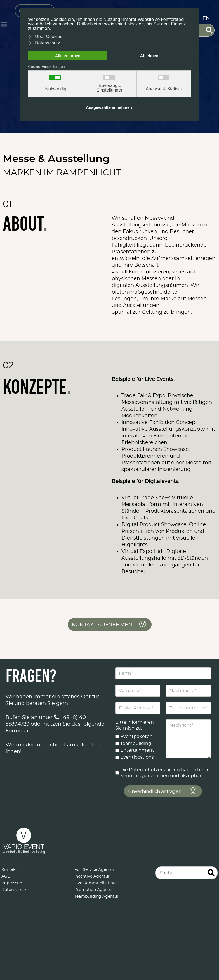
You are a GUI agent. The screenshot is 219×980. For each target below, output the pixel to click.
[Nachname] (188, 691)
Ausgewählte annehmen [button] (109, 107)
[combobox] (186, 873)
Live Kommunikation (95, 883)
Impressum (13, 883)
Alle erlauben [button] (68, 56)
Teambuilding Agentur (96, 897)
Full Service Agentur (94, 870)
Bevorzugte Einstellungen (110, 88)
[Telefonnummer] (188, 708)
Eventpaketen (136, 737)
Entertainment (137, 750)
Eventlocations (137, 757)
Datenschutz (14, 890)
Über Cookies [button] (49, 37)
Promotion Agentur (94, 890)
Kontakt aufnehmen (102, 625)
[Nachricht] (188, 739)
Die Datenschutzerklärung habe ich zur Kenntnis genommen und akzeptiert (164, 773)
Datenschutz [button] (47, 43)
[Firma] (163, 673)
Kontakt (9, 870)
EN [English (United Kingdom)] (206, 18)
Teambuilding (136, 743)
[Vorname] (138, 691)
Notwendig (56, 89)
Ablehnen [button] (149, 56)
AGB (6, 876)
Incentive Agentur (92, 876)
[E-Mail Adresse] (138, 708)
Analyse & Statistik (164, 89)
